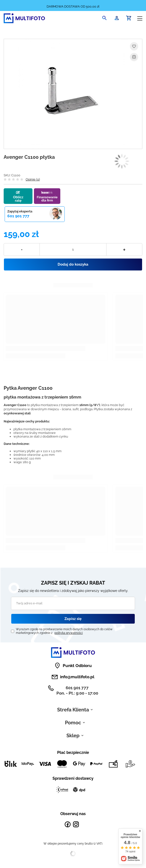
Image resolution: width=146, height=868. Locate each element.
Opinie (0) (33, 179)
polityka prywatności (69, 633)
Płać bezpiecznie (73, 753)
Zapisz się (73, 619)
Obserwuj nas (73, 814)
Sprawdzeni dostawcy (73, 778)
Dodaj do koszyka (73, 264)
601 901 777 (18, 216)
